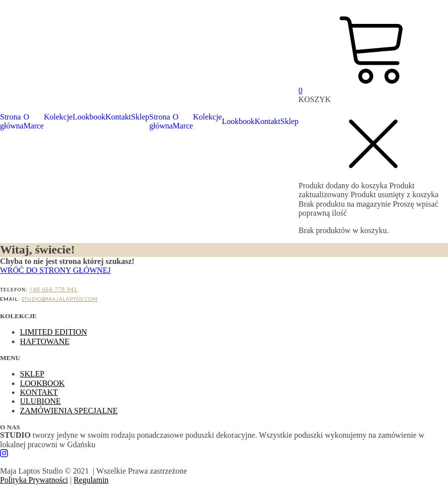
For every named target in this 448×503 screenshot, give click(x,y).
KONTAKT (39, 392)
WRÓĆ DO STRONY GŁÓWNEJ (55, 270)
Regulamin (91, 480)
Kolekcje (58, 117)
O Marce (34, 121)
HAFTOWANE (45, 341)
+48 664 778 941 (54, 289)
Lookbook (89, 117)
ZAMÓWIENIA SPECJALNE (69, 411)
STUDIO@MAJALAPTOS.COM (60, 299)
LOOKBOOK (42, 383)
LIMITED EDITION (54, 332)
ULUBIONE (40, 401)
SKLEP (32, 374)
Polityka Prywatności (34, 480)
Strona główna (12, 121)
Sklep (140, 117)
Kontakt (119, 117)
